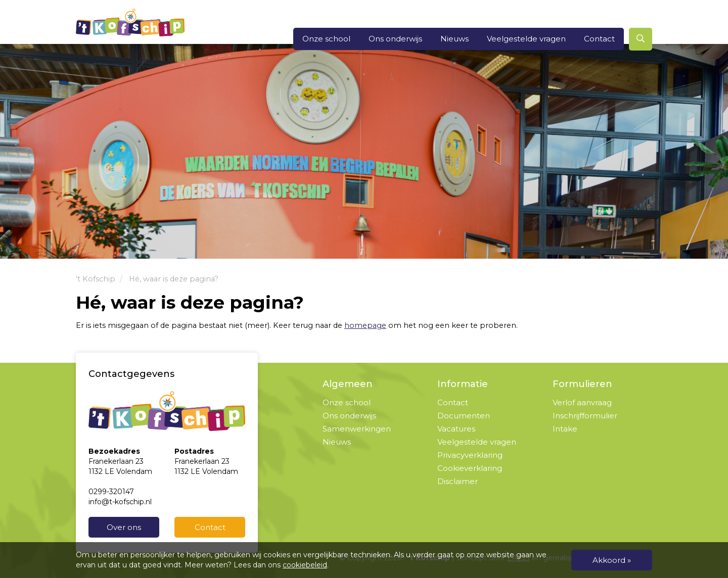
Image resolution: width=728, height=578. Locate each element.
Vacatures (456, 429)
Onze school (326, 39)
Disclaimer (458, 481)
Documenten (464, 416)
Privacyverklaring (470, 455)
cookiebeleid (305, 565)
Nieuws (454, 39)
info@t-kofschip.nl (120, 502)
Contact (599, 39)
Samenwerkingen (357, 429)
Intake (565, 429)
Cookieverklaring (470, 468)
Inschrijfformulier (585, 416)
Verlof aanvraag (582, 402)
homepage (365, 325)
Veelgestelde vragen (526, 39)
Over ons (124, 527)
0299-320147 (111, 492)
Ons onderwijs (395, 39)
